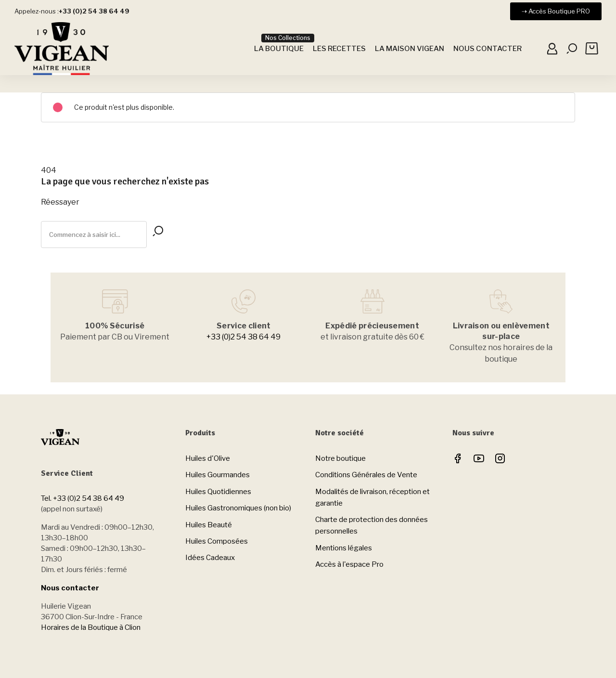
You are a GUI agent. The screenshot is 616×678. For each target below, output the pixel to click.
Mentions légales (344, 548)
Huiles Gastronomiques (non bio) (238, 508)
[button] (556, 11)
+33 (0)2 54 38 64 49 (244, 337)
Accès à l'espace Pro (349, 564)
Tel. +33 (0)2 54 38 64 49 (83, 498)
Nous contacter (70, 588)
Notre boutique (340, 458)
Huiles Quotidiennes (218, 492)
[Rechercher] (94, 235)
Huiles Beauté (209, 525)
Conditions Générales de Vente (366, 475)
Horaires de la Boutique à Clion (91, 627)
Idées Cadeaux (210, 558)
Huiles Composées (217, 541)
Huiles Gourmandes (218, 475)
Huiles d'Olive (208, 458)
